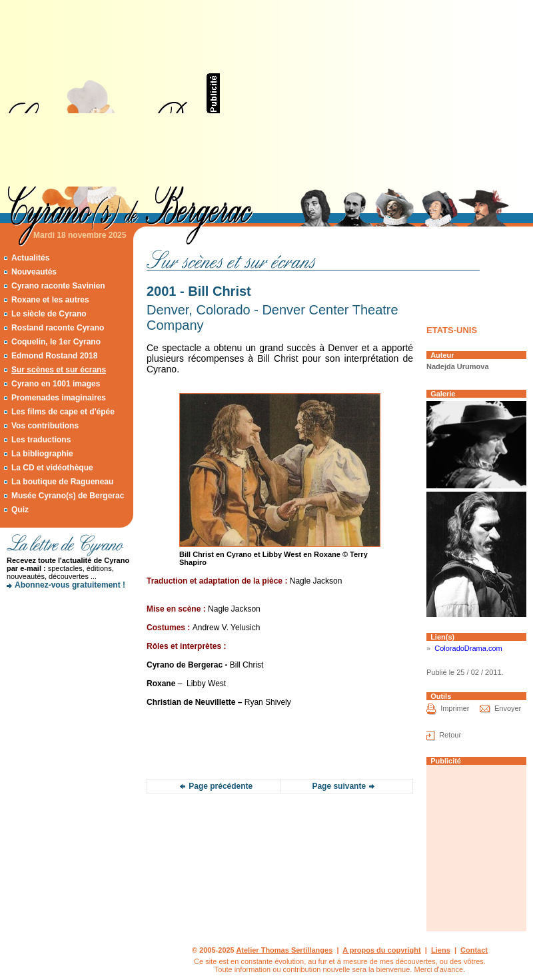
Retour (450, 735)
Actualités (30, 258)
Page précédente (221, 786)
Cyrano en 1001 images (56, 384)
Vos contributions (45, 426)
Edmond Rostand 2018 (54, 356)
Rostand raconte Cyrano (58, 328)
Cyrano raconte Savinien (58, 286)
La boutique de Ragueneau (62, 482)
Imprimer (455, 708)
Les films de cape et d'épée (63, 412)
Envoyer (508, 708)
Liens (441, 950)
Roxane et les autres (50, 300)
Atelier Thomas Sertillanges (284, 950)
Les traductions (41, 440)
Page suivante (339, 786)
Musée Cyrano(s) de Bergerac (68, 496)
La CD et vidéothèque (52, 468)
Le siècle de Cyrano (49, 314)
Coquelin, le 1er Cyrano (56, 342)
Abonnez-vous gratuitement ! (70, 585)
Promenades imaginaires (59, 398)
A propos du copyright (382, 950)
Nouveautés (34, 272)
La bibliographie (42, 454)
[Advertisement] (346, 93)
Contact (474, 950)
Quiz (20, 510)
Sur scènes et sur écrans (59, 370)
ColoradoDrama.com (468, 648)
